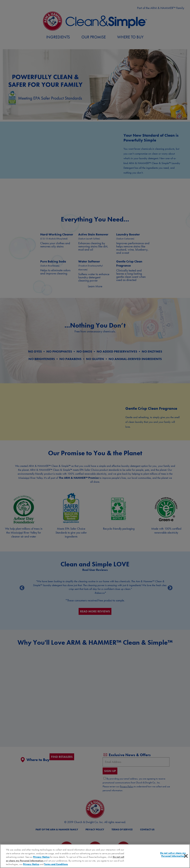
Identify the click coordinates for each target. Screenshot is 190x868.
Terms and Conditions (56, 864)
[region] (95, 856)
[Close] (186, 856)
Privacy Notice (41, 857)
